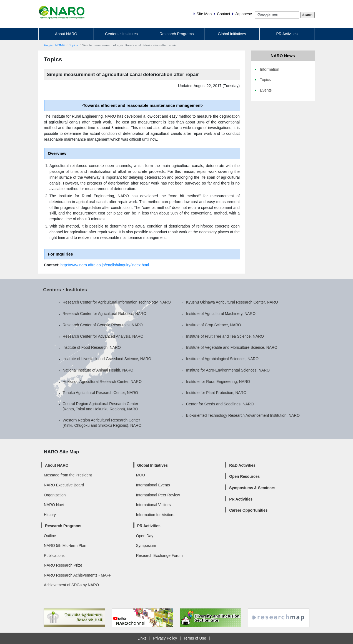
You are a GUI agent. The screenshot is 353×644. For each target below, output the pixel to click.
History (50, 515)
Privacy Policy (165, 638)
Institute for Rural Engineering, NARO (218, 382)
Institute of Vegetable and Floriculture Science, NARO (232, 347)
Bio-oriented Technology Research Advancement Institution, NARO (243, 415)
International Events (153, 485)
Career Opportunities (248, 510)
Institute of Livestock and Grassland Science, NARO (107, 359)
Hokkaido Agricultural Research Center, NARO (102, 382)
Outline (50, 536)
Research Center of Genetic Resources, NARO (103, 325)
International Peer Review (158, 495)
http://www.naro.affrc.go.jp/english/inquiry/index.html (105, 265)
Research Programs (177, 34)
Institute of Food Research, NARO (92, 347)
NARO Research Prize (63, 565)
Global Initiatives (232, 34)
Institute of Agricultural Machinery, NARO (221, 314)
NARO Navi (54, 505)
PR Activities (287, 34)
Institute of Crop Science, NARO (214, 325)
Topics (73, 45)
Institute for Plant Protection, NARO (216, 393)
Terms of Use (195, 638)
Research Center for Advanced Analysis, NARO (103, 336)
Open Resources (244, 476)
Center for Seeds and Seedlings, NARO (220, 404)
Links (142, 638)
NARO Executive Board (64, 485)
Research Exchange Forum (159, 555)
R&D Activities (242, 465)
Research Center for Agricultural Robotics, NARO (104, 314)
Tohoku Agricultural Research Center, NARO (100, 393)
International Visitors (153, 505)
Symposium (146, 545)
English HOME (54, 45)
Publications (54, 555)
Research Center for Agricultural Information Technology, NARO (117, 302)
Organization (55, 495)
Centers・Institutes (121, 34)
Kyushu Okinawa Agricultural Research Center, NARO (232, 302)
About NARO (66, 34)
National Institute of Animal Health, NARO (98, 370)
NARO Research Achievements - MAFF (78, 575)
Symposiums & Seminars (252, 488)
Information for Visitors (155, 515)
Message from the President (68, 475)
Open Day (145, 536)
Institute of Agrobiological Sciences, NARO (222, 359)
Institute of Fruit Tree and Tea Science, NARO (225, 336)
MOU (141, 475)
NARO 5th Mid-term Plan (65, 545)
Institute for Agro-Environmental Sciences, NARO (228, 370)
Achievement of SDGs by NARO (71, 585)
